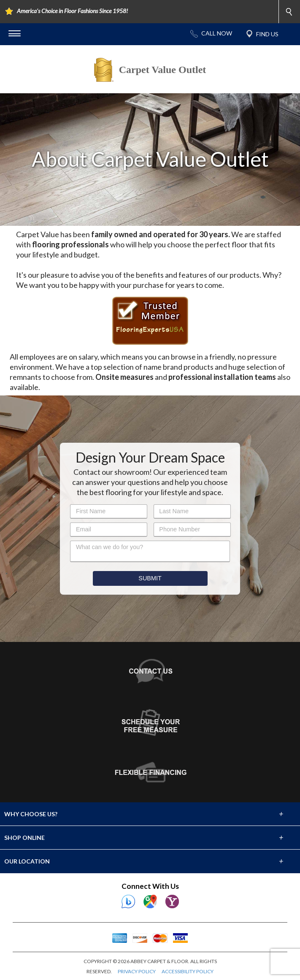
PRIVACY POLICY (137, 971)
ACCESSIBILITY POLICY (188, 971)
